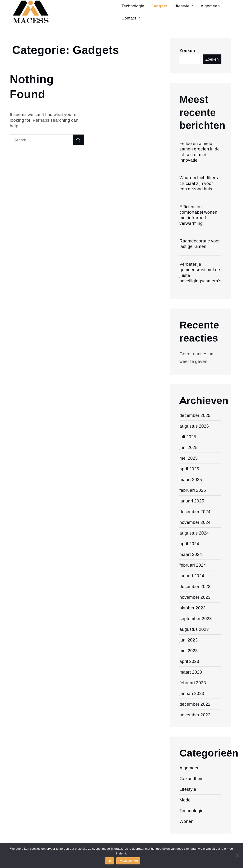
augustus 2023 (194, 629)
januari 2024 (192, 576)
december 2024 (195, 511)
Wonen (186, 821)
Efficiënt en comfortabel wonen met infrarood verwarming (198, 215)
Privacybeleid (128, 861)
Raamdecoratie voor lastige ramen (200, 244)
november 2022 (195, 715)
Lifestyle (188, 789)
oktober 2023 (192, 608)
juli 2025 (188, 437)
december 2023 (195, 586)
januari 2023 (192, 693)
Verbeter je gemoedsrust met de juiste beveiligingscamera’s (200, 272)
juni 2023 (189, 640)
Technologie (192, 810)
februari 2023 (193, 683)
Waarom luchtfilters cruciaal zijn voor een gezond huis (199, 183)
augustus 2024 (194, 533)
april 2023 (189, 661)
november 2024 (195, 522)
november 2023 (195, 597)
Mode (185, 800)
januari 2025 (192, 501)
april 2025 (189, 469)
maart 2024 (191, 554)
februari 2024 (193, 565)
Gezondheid (192, 778)
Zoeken (187, 50)
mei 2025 (189, 458)
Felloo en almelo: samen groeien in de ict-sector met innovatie (200, 152)
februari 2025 (193, 490)
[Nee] (237, 855)
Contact (131, 18)
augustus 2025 (194, 426)
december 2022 (195, 704)
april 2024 (189, 544)
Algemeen (189, 768)
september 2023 (196, 618)
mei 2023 (189, 651)
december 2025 (195, 415)
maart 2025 (191, 479)
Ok (110, 861)
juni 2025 (189, 447)
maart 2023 (191, 672)
